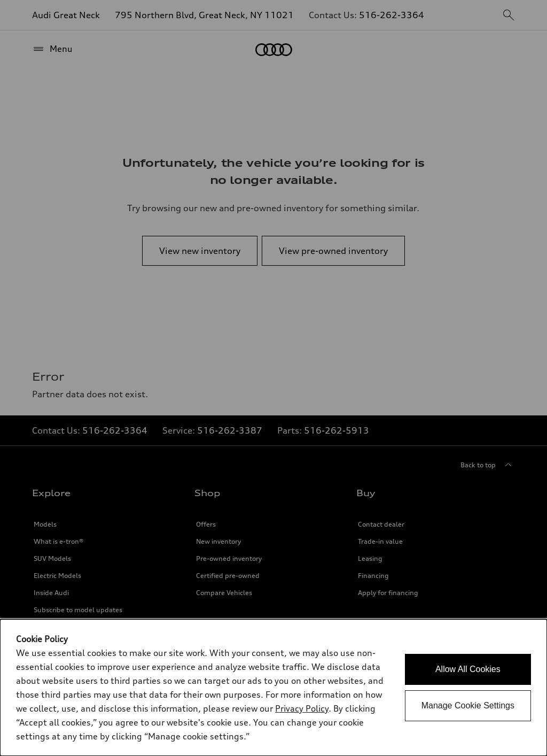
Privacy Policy (302, 708)
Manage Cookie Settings (468, 705)
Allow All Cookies (468, 669)
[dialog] (273, 688)
